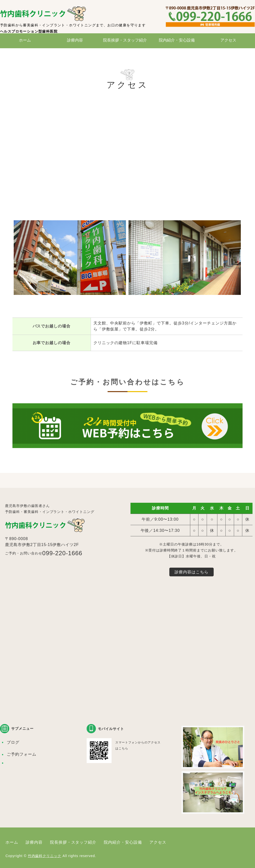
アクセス (228, 40)
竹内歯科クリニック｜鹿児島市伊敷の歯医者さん (45, 14)
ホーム (25, 40)
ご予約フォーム (22, 754)
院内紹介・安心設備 (177, 40)
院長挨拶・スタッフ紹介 (125, 40)
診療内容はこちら (191, 572)
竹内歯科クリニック (45, 856)
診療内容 (75, 40)
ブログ (13, 742)
